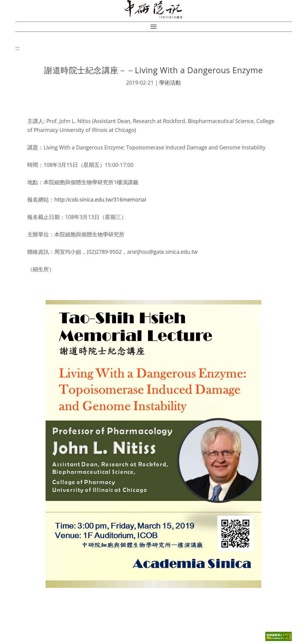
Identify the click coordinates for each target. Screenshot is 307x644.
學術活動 (170, 82)
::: (17, 48)
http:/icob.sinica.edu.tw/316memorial (100, 199)
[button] (153, 27)
